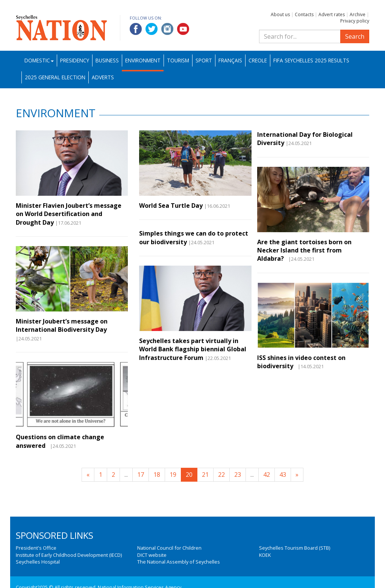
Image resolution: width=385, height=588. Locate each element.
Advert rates (332, 14)
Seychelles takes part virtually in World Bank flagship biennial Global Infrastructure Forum (193, 349)
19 (173, 475)
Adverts (103, 77)
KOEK (265, 555)
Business (107, 60)
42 (267, 475)
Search (355, 36)
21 (205, 475)
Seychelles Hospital (38, 562)
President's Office (36, 548)
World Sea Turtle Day (171, 206)
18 (157, 475)
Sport (204, 60)
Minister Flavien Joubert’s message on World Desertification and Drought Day (69, 214)
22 (221, 475)
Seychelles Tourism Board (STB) (295, 548)
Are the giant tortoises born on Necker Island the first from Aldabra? (304, 250)
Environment (143, 60)
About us (280, 14)
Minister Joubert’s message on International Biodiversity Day (62, 325)
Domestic (39, 60)
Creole (258, 60)
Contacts (304, 14)
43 (283, 475)
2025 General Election (55, 77)
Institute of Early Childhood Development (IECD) (69, 555)
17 (141, 475)
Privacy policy (355, 21)
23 (238, 475)
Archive (358, 14)
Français (230, 60)
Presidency (75, 60)
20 (189, 475)
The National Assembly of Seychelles (179, 562)
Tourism (178, 60)
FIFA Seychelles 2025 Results (311, 60)
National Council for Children (169, 548)
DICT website (152, 555)
